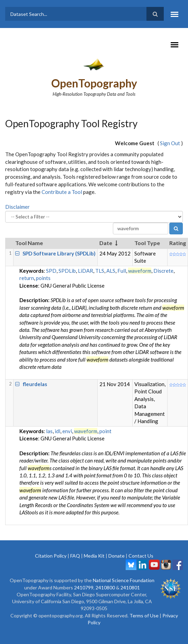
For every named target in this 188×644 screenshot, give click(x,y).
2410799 (84, 587)
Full (122, 271)
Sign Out (170, 143)
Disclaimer (17, 207)
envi (67, 431)
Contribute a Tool (62, 192)
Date (106, 243)
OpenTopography (94, 83)
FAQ (75, 556)
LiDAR (86, 271)
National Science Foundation (124, 580)
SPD (51, 271)
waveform (140, 271)
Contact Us (141, 556)
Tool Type (147, 243)
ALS (111, 271)
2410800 (105, 587)
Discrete (163, 271)
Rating (178, 243)
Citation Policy (51, 556)
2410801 (130, 587)
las (49, 431)
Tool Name (29, 243)
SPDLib (67, 271)
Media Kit (94, 556)
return (27, 278)
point (105, 431)
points (43, 278)
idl (57, 431)
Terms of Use (144, 615)
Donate (117, 556)
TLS (100, 271)
